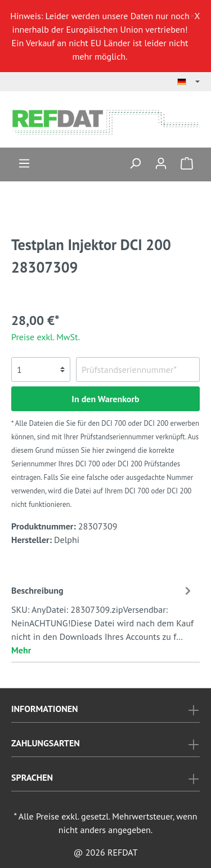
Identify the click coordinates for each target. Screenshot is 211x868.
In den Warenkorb (105, 399)
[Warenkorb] (187, 163)
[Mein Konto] (161, 163)
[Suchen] (135, 163)
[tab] (103, 619)
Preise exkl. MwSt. (46, 337)
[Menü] (24, 163)
